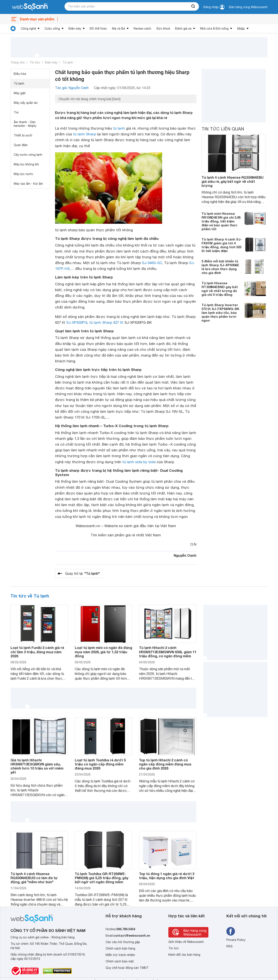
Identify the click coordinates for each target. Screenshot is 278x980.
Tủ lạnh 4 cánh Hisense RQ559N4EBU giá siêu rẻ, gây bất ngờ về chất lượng (232, 181)
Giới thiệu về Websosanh (186, 942)
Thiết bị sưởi (23, 135)
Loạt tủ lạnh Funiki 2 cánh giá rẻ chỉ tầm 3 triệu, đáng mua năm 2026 (37, 652)
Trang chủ (18, 62)
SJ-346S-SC (152, 263)
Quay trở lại (82, 573)
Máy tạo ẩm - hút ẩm (28, 184)
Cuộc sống (52, 29)
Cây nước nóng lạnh (28, 155)
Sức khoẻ (163, 29)
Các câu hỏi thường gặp (123, 942)
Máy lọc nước (23, 174)
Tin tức (35, 62)
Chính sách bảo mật (120, 961)
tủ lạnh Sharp (84, 134)
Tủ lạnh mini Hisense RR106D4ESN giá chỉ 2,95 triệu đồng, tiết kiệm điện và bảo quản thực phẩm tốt (221, 221)
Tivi (16, 112)
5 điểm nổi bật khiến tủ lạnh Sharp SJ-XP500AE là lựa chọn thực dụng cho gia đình (220, 267)
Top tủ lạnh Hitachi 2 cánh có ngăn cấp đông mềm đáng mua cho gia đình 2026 (165, 764)
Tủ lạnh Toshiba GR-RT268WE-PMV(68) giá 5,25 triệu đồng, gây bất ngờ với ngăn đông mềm (102, 878)
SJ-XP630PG (77, 322)
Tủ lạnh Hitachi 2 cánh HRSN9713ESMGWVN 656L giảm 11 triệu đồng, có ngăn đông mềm (168, 652)
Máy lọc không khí (26, 164)
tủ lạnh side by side (139, 462)
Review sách (142, 29)
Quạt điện (21, 145)
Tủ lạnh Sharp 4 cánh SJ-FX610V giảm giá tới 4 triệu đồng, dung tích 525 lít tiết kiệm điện (222, 245)
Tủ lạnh (68, 62)
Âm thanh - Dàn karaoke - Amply (25, 124)
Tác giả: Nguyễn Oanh (72, 88)
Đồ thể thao (98, 29)
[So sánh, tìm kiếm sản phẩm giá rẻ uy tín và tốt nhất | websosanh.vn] (30, 7)
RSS (229, 946)
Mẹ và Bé (119, 29)
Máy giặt (20, 93)
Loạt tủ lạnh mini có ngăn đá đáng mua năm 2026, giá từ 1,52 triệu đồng (103, 652)
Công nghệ (28, 29)
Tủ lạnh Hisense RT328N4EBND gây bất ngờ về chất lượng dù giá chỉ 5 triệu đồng (220, 289)
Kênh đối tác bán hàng (184, 955)
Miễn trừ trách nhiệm (120, 955)
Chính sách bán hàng (120, 948)
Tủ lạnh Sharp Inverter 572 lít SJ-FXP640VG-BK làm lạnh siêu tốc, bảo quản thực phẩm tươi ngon (220, 313)
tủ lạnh (119, 128)
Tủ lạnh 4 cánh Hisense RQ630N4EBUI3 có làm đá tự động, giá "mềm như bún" (34, 878)
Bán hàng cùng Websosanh (248, 7)
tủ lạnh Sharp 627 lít (106, 322)
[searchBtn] (193, 6)
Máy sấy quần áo (26, 103)
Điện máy (75, 29)
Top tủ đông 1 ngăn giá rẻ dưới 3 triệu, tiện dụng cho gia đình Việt (167, 876)
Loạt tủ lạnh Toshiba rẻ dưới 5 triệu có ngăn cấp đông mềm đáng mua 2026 (100, 764)
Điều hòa (20, 74)
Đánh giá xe (183, 29)
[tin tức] (13, 29)
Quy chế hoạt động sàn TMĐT (127, 968)
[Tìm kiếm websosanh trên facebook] (231, 931)
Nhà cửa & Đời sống (214, 29)
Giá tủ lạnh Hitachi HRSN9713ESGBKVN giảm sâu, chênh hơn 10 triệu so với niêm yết (37, 766)
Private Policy (236, 940)
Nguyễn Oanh (185, 555)
